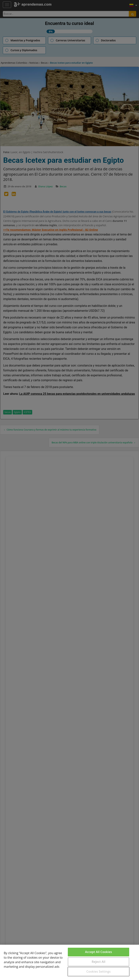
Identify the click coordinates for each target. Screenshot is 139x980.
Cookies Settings (99, 972)
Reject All (99, 962)
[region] (69, 962)
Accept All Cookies (99, 952)
